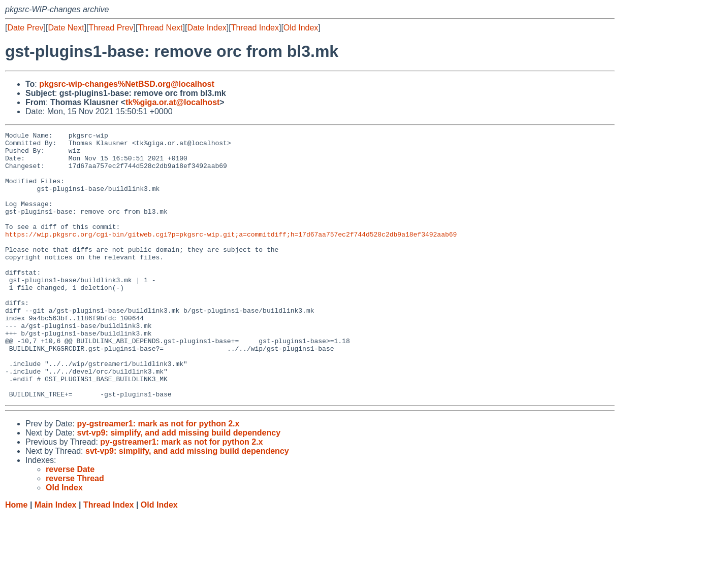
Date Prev (25, 28)
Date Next (66, 28)
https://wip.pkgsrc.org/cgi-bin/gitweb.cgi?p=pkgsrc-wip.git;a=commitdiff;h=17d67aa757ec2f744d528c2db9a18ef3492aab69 (231, 255)
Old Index (301, 28)
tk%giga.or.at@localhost (172, 102)
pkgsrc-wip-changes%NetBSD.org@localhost (127, 84)
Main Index (56, 558)
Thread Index (255, 28)
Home (16, 558)
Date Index (207, 28)
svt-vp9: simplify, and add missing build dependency (179, 486)
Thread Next (160, 28)
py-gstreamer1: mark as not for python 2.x (158, 477)
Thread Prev (111, 28)
